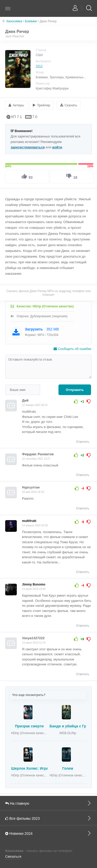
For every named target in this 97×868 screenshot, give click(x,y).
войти (57, 147)
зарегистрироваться (28, 147)
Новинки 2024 (48, 833)
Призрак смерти (29, 726)
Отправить (75, 390)
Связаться (13, 856)
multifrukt (29, 521)
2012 (39, 66)
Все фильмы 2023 (48, 818)
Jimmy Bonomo (34, 584)
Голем (68, 768)
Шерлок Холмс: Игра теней (35, 768)
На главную (48, 803)
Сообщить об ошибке (72, 349)
